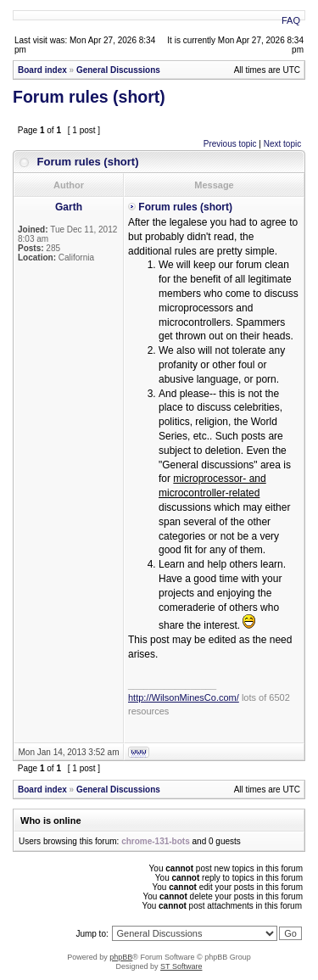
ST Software (181, 966)
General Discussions (118, 70)
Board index (42, 70)
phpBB (121, 957)
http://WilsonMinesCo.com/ (184, 697)
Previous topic (230, 144)
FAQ (291, 20)
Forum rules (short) (89, 97)
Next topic (282, 144)
